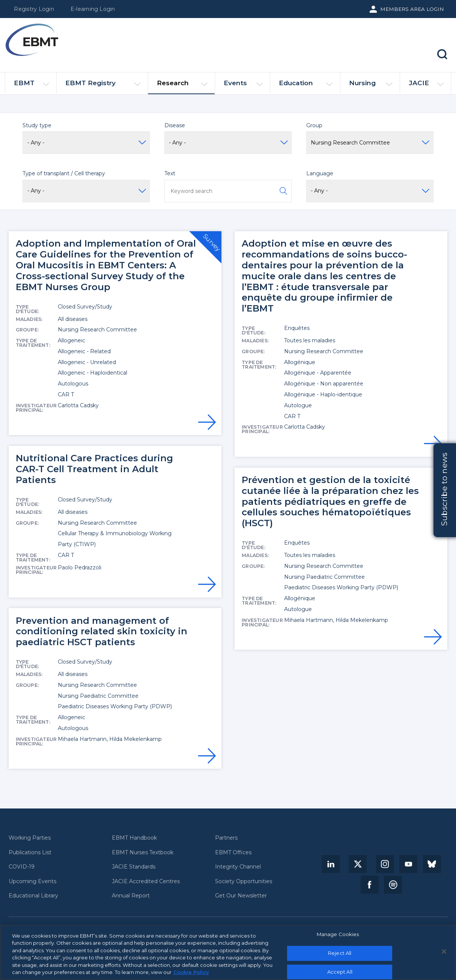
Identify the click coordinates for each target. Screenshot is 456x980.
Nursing (371, 86)
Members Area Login (412, 9)
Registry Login (34, 9)
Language (320, 173)
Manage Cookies (338, 935)
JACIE (426, 86)
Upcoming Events (32, 881)
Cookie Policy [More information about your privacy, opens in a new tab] (191, 972)
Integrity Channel (238, 867)
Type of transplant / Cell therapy (64, 173)
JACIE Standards (134, 867)
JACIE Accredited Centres (146, 881)
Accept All (340, 972)
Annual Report (131, 896)
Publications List (30, 853)
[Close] (444, 951)
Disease (175, 125)
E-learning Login (93, 9)
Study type (37, 125)
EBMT (32, 86)
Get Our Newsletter (241, 896)
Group (314, 125)
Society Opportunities (244, 881)
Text (170, 173)
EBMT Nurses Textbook (143, 853)
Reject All (340, 953)
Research (182, 86)
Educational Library (33, 896)
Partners (226, 838)
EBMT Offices (233, 853)
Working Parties (30, 838)
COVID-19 (22, 867)
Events (243, 86)
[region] (228, 952)
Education (306, 86)
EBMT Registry (103, 86)
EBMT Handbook (134, 838)
